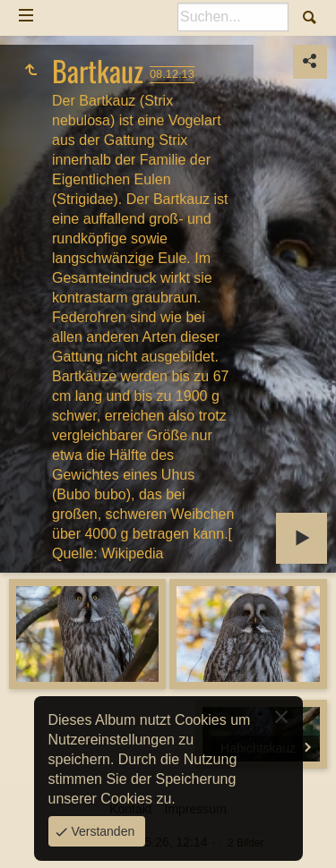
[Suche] (233, 17)
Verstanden (102, 831)
